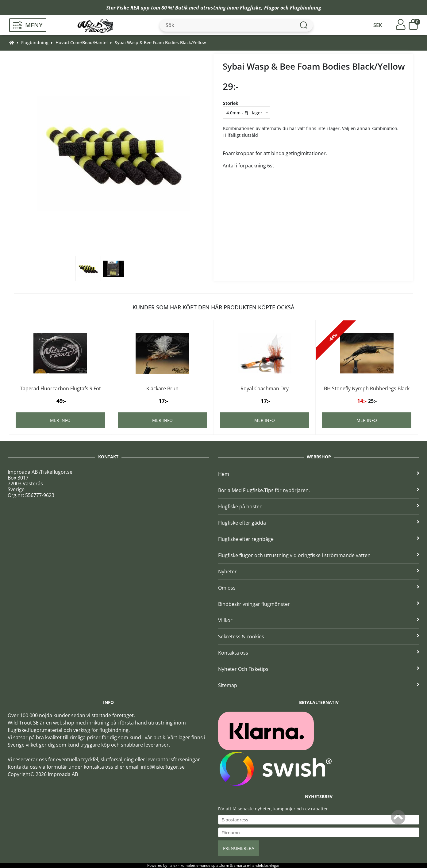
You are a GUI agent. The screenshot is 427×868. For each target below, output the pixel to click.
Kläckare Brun (162, 388)
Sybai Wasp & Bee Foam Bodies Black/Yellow (160, 42)
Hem (319, 474)
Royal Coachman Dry (265, 388)
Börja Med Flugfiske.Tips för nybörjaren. (319, 490)
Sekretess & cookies (319, 637)
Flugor (272, 8)
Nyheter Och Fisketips (319, 669)
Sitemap (319, 685)
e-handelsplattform (213, 865)
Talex (173, 865)
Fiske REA (128, 8)
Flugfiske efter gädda (319, 523)
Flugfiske (251, 8)
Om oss (319, 588)
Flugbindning (306, 8)
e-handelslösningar (263, 865)
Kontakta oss (319, 653)
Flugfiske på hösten (319, 507)
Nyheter (319, 572)
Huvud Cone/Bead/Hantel (82, 42)
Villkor (319, 620)
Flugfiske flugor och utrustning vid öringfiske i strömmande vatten (319, 555)
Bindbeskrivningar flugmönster (319, 604)
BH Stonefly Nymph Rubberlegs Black (367, 388)
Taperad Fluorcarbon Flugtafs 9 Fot (60, 388)
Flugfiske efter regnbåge (319, 539)
